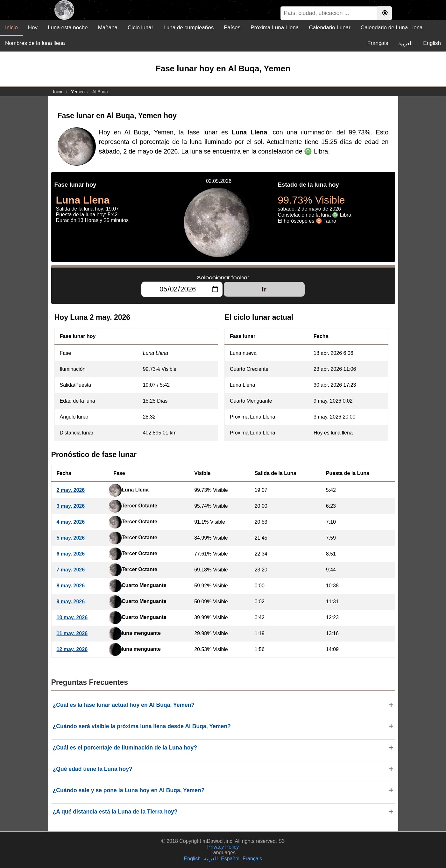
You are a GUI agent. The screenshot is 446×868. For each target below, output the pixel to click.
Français (378, 43)
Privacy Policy (223, 847)
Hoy (33, 28)
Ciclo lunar (140, 28)
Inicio (11, 28)
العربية (406, 43)
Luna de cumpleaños (188, 28)
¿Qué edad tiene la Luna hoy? (93, 769)
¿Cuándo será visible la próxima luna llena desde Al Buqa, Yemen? (142, 726)
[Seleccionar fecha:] (182, 289)
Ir (264, 289)
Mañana (108, 28)
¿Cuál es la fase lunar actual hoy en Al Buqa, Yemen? (124, 705)
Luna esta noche (68, 28)
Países (232, 28)
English (432, 43)
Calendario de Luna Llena (392, 28)
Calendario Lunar (329, 28)
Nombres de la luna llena (35, 43)
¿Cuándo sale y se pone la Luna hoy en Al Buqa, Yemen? (129, 790)
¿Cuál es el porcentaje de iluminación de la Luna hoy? (125, 748)
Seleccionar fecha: (223, 277)
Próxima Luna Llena (275, 28)
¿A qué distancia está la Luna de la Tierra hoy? (115, 812)
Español (230, 859)
